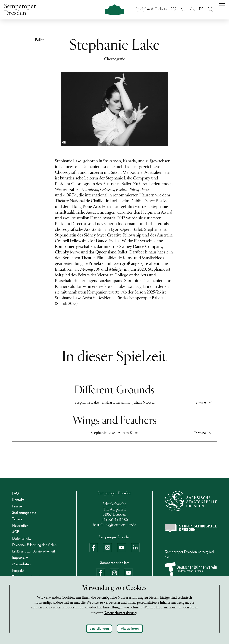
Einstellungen (99, 628)
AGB (16, 532)
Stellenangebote (24, 513)
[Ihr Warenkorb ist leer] (183, 9)
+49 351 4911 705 (114, 520)
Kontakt (18, 500)
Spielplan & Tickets (151, 9)
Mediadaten (21, 564)
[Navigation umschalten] (222, 9)
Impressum (20, 558)
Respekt (18, 571)
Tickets (17, 519)
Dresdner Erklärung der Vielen (34, 545)
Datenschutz (21, 538)
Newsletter (20, 525)
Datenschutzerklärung (131, 613)
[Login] (192, 9)
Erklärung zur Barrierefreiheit (34, 551)
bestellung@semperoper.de (114, 525)
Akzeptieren (130, 628)
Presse (17, 506)
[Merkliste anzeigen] (174, 9)
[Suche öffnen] (210, 9)
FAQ (15, 493)
